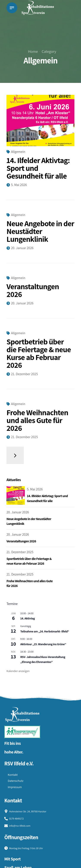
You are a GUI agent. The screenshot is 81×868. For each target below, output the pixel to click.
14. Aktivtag (28, 618)
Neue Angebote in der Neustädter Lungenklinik (40, 234)
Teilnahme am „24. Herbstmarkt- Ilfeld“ (45, 631)
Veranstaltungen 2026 (33, 293)
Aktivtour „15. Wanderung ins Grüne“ (43, 644)
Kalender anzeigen (18, 671)
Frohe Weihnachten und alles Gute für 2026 (37, 423)
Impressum (15, 787)
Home (33, 51)
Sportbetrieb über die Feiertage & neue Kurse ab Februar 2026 (39, 356)
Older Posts (15, 455)
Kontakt (13, 775)
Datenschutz (16, 781)
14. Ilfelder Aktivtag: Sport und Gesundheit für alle (38, 168)
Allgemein (18, 152)
